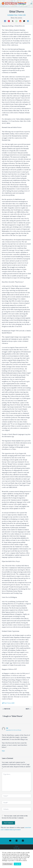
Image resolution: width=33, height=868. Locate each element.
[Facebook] (5, 21)
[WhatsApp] (16, 21)
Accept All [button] (17, 864)
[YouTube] (10, 841)
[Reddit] (20, 21)
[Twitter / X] (13, 21)
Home (16, 846)
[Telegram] (28, 21)
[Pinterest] (9, 21)
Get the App (17, 848)
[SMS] (24, 21)
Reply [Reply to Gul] (3, 751)
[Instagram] (17, 841)
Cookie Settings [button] (8, 864)
